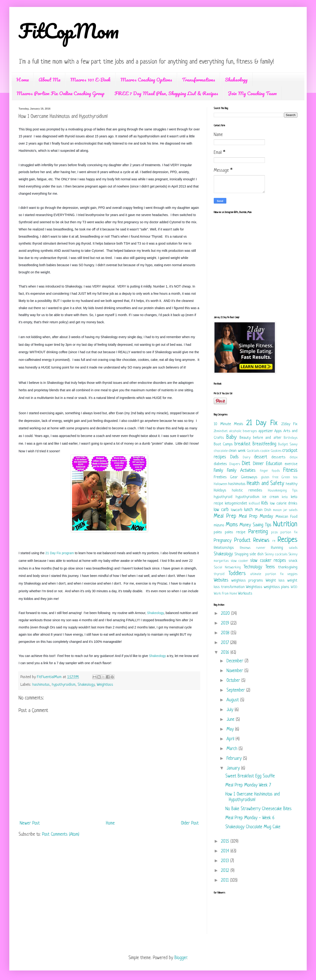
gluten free (270, 477)
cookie (265, 451)
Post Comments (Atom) (61, 835)
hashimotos (41, 685)
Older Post (190, 823)
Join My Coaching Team (252, 93)
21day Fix (289, 424)
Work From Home (225, 594)
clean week (237, 451)
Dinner (258, 464)
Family (218, 471)
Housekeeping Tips (283, 491)
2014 (226, 851)
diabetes (220, 464)
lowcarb (237, 510)
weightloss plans (277, 587)
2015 (226, 842)
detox (293, 458)
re (274, 541)
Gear (234, 477)
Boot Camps (223, 444)
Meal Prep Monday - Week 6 (250, 818)
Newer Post (30, 823)
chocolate (221, 451)
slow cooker (240, 561)
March (233, 749)
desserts (278, 457)
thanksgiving (288, 567)
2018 (226, 633)
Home (23, 79)
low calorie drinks (284, 503)
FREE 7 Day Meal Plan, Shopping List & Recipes (166, 93)
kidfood (254, 504)
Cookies (276, 451)
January (234, 768)
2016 (226, 653)
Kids (265, 503)
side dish (257, 554)
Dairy (247, 458)
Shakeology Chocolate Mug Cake (253, 827)
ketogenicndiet (236, 503)
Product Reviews (252, 541)
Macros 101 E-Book (90, 79)
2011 (225, 881)
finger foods (270, 471)
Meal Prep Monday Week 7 (248, 785)
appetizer (266, 431)
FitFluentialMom (50, 677)
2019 (226, 623)
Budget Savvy (288, 445)
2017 (226, 643)
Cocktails (253, 451)
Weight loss (275, 581)
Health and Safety (265, 484)
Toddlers (237, 574)
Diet (246, 464)
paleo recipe (235, 532)
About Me (49, 79)
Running (277, 548)
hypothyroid (223, 497)
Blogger (181, 958)
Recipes (287, 540)
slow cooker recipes (268, 561)
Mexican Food (287, 517)
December (236, 661)
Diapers (235, 464)
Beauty (245, 438)
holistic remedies (247, 490)
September (236, 691)
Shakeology (236, 79)
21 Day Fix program (60, 553)
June (231, 720)
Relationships (224, 548)
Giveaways (249, 477)
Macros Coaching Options (146, 79)
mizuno (219, 525)
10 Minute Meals (229, 424)
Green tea (289, 477)
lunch (249, 510)
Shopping (241, 554)
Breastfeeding (264, 444)
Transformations (199, 79)
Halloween (221, 484)
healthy (292, 484)
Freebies (220, 477)
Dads (234, 457)
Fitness (290, 471)
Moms (232, 525)
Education (274, 464)
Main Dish (263, 510)
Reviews (245, 548)
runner (261, 548)
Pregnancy (223, 541)
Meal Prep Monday (256, 517)
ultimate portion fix (267, 574)
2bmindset (221, 431)
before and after (267, 438)
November (235, 671)
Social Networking (227, 568)
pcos (274, 532)
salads (293, 548)
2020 (226, 614)
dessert (261, 457)
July (231, 710)
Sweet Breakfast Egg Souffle (250, 776)
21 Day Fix (262, 423)
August (233, 700)
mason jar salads (285, 510)
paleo (218, 532)
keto (285, 497)
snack (293, 561)
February (235, 759)
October (234, 681)
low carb (221, 510)
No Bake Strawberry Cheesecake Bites (258, 809)
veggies (292, 574)
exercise (291, 464)
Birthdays (291, 438)
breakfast (242, 444)
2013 (226, 861)
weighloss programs (247, 581)
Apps (278, 431)
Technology (253, 567)
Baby (231, 438)
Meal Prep (225, 516)
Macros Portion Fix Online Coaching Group (61, 93)
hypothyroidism (64, 685)
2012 (226, 871)
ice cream (271, 497)
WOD (294, 587)
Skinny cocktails (276, 555)
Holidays (220, 490)
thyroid (219, 574)
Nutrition (285, 524)
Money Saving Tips (255, 525)
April (231, 739)
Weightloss (105, 685)
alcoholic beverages (243, 431)
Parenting (258, 532)
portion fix (289, 532)
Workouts (245, 593)
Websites (221, 581)
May (231, 729)
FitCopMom (69, 31)
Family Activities (241, 471)
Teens (270, 567)
